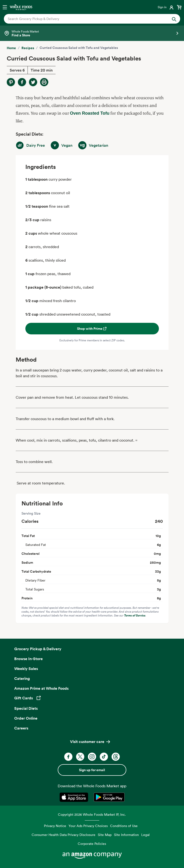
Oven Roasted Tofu (90, 113)
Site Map (105, 835)
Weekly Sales (26, 669)
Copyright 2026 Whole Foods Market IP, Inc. (92, 814)
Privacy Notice (55, 826)
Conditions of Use (124, 826)
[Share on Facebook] (22, 82)
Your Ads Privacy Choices (88, 826)
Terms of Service (135, 615)
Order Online (26, 718)
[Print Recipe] (44, 82)
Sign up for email (92, 770)
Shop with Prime (92, 329)
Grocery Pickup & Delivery (38, 649)
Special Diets (26, 708)
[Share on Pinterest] (11, 82)
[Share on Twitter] (33, 82)
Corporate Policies (92, 844)
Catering (22, 678)
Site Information (126, 835)
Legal (145, 835)
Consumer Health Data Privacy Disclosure (64, 835)
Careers (21, 728)
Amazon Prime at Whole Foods (41, 688)
